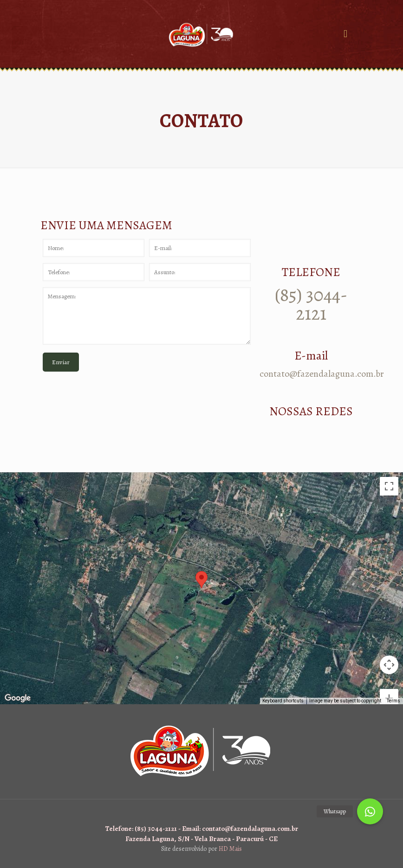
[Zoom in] (389, 665)
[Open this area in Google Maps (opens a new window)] (18, 698)
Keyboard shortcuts (283, 701)
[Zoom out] (389, 684)
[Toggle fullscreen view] (389, 486)
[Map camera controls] (389, 631)
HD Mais (230, 849)
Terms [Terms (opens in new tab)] (393, 701)
